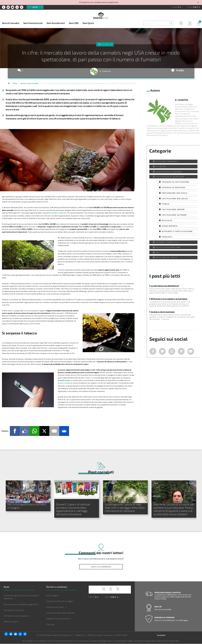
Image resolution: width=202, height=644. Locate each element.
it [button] (178, 7)
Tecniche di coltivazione (175, 182)
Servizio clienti (180, 24)
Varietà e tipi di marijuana (163, 312)
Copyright (50, 624)
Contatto (161, 635)
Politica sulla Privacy (55, 607)
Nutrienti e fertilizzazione (177, 231)
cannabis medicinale (59, 213)
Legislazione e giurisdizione (58, 619)
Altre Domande (10, 621)
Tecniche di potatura (173, 187)
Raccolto (167, 220)
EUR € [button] (196, 7)
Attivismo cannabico (167, 161)
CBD (158, 252)
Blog (35, 7)
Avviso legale (52, 596)
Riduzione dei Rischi (166, 257)
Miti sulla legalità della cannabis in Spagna (27, 506)
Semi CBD (74, 23)
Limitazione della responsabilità (60, 613)
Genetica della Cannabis (169, 172)
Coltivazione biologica (175, 198)
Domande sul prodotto (14, 610)
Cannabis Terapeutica (167, 242)
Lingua (174, 7)
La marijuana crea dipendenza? (165, 286)
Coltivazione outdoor (174, 215)
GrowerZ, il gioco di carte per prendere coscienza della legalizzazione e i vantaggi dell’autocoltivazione (73, 509)
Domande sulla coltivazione (16, 616)
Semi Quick (88, 23)
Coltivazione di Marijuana (170, 177)
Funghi (166, 204)
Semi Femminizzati (33, 23)
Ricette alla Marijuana (168, 247)
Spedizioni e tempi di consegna (59, 601)
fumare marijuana (65, 383)
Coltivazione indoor (173, 209)
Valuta (190, 7)
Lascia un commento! (101, 567)
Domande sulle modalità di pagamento (21, 604)
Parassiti (167, 237)
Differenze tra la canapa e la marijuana (169, 299)
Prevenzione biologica (174, 193)
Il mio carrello (198, 24)
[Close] (198, 3)
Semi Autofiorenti (56, 23)
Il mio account (189, 24)
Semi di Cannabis (11, 23)
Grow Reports (170, 226)
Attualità (107, 44)
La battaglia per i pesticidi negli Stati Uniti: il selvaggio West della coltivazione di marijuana (125, 507)
